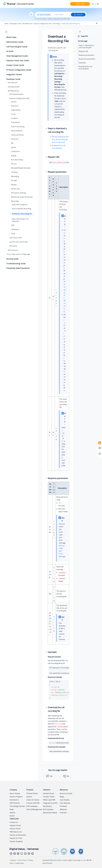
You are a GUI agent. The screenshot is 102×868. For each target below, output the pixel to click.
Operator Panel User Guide (18, 60)
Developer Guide (15, 24)
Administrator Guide (15, 42)
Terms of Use (22, 860)
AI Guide (10, 51)
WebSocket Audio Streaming (22, 197)
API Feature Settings (19, 193)
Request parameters (86, 55)
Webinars (63, 809)
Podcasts (63, 813)
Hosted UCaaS (49, 793)
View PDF (84, 36)
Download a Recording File (71, 24)
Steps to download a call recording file (86, 46)
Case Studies (65, 800)
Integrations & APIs (50, 803)
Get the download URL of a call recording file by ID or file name (60, 139)
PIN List (14, 164)
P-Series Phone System (32, 795)
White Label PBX (49, 800)
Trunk (13, 114)
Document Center (26, 4)
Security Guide (12, 259)
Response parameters (87, 59)
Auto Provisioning (18, 127)
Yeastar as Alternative (18, 835)
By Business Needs (50, 813)
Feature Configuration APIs (43, 24)
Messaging (15, 176)
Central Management (34, 809)
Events (12, 816)
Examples (82, 63)
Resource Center (66, 793)
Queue (14, 147)
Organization (16, 110)
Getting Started (14, 87)
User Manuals (65, 803)
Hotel (13, 234)
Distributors (14, 800)
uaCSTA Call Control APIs (19, 242)
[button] (5, 37)
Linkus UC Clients (33, 800)
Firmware (63, 806)
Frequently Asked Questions (18, 268)
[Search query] (69, 15)
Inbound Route (17, 131)
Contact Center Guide (15, 65)
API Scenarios (13, 250)
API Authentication (16, 94)
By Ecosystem (48, 809)
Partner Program (16, 797)
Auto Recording (17, 160)
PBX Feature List (16, 832)
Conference (15, 151)
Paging (14, 156)
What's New (11, 37)
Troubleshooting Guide (16, 264)
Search (78, 15)
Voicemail (15, 139)
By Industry (47, 806)
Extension (15, 106)
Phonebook (15, 122)
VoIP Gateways (32, 806)
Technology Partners (17, 806)
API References (27, 24)
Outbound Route (17, 135)
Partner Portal (15, 829)
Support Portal (15, 825)
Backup (14, 185)
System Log (15, 189)
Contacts (14, 118)
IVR (12, 143)
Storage (14, 180)
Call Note (14, 172)
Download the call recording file (85, 68)
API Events (13, 246)
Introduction (13, 83)
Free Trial (80, 4)
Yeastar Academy (16, 841)
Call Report (15, 229)
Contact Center (49, 797)
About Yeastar (15, 793)
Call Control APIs (16, 238)
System (14, 102)
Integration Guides (14, 74)
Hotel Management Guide (17, 56)
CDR (13, 225)
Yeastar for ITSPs (16, 838)
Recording (57, 24)
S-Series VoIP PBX (33, 803)
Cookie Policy (20, 863)
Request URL (83, 51)
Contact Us (14, 822)
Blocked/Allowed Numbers (21, 168)
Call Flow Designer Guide (17, 47)
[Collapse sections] (97, 23)
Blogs (62, 797)
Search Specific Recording (22, 209)
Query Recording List (20, 205)
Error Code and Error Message (19, 254)
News (12, 809)
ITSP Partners (15, 803)
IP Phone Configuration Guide (19, 70)
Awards (12, 813)
